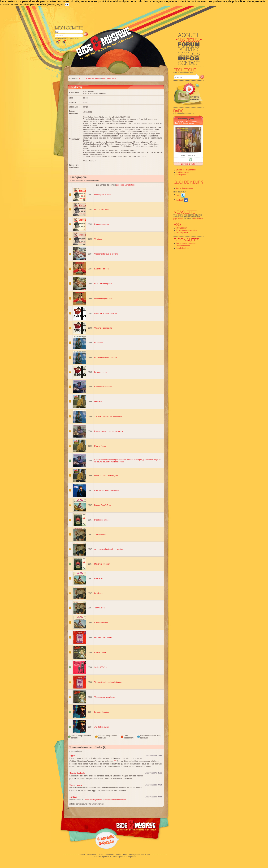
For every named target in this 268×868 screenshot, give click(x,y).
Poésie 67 (99, 578)
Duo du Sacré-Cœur (103, 505)
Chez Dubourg (182, 119)
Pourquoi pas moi (102, 224)
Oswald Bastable (77, 773)
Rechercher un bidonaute (186, 243)
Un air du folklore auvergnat (106, 475)
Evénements (109, 855)
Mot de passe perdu (71, 38)
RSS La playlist (182, 233)
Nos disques (91, 855)
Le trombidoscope (183, 246)
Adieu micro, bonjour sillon (105, 313)
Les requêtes (181, 175)
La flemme (99, 343)
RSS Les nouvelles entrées (187, 230)
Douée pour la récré (103, 195)
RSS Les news (182, 228)
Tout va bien (99, 608)
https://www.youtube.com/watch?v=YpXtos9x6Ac (105, 800)
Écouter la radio (188, 164)
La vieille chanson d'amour (106, 358)
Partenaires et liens (143, 855)
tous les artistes (94, 78)
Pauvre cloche (100, 652)
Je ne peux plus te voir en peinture (109, 549)
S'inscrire (58, 38)
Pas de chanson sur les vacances (109, 431)
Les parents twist (101, 209)
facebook (182, 200)
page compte (179, 219)
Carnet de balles (101, 622)
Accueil (82, 855)
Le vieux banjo (100, 372)
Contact (131, 855)
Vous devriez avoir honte (105, 697)
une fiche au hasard (109, 78)
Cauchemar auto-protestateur (107, 490)
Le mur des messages (185, 188)
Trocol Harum (76, 785)
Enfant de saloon (101, 269)
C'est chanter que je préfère (106, 254)
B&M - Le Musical (188, 155)
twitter (181, 195)
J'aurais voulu (100, 534)
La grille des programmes (186, 170)
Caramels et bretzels (103, 328)
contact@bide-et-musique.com (125, 857)
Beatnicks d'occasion (103, 387)
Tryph (72, 755)
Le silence (99, 593)
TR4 (116, 761)
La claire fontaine (102, 712)
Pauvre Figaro (100, 446)
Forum (100, 855)
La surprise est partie (103, 283)
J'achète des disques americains (108, 416)
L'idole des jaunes (102, 520)
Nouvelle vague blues (103, 298)
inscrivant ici (198, 219)
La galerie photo (182, 248)
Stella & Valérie (101, 667)
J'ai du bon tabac (101, 727)
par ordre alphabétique (126, 185)
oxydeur (73, 797)
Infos (125, 855)
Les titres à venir (182, 172)
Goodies (118, 855)
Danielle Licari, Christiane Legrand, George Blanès (186, 122)
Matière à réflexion (102, 564)
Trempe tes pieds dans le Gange (108, 682)
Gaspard (98, 401)
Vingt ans (98, 239)
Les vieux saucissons (103, 637)
